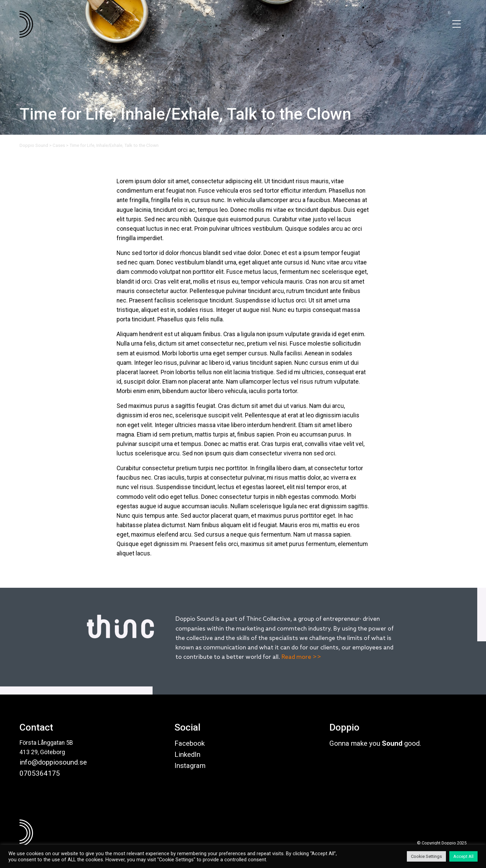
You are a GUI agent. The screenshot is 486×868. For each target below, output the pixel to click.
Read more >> (301, 657)
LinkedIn (187, 754)
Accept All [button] (463, 856)
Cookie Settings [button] (426, 856)
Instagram (190, 766)
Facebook (190, 743)
